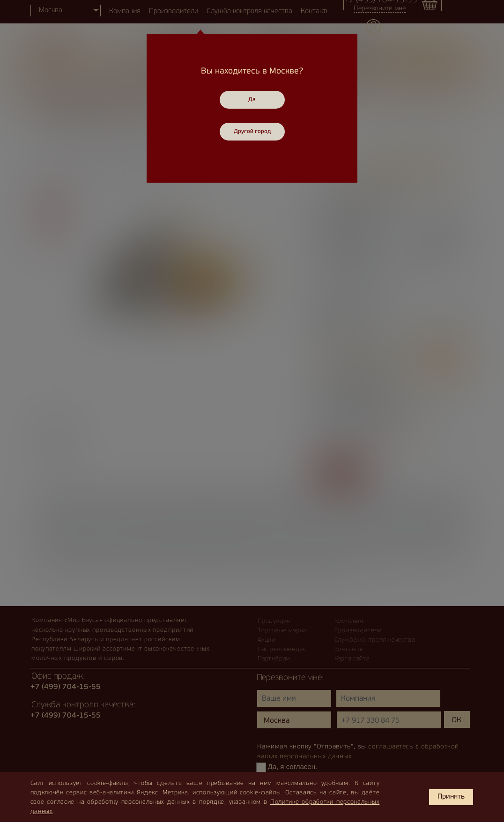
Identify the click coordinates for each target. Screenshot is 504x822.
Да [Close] (252, 100)
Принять (451, 797)
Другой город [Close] (252, 132)
